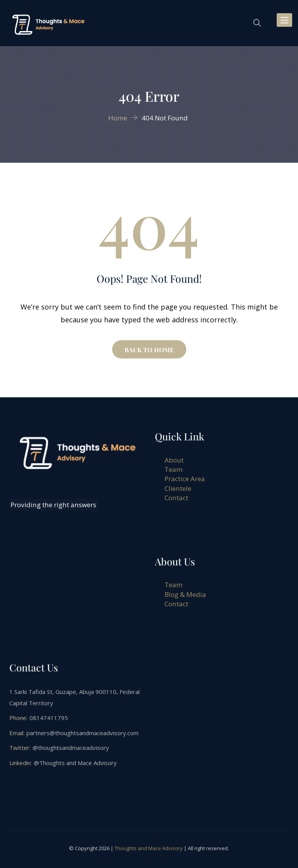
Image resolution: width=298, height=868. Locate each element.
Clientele (178, 488)
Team (174, 469)
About (174, 460)
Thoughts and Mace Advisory (149, 848)
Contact (176, 498)
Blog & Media (185, 594)
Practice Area (185, 479)
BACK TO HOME (149, 350)
